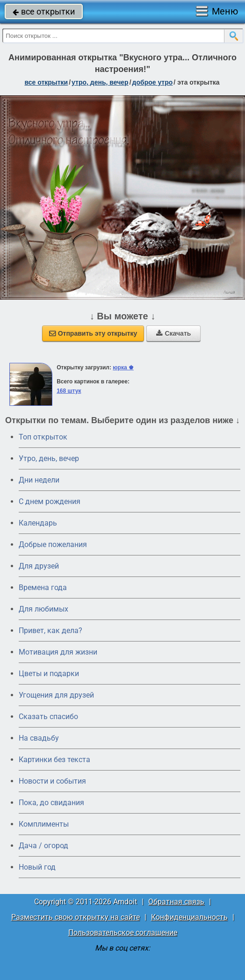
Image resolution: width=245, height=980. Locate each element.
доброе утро (153, 82)
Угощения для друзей (56, 695)
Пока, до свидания (51, 803)
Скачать (173, 333)
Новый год (37, 867)
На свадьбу (39, 738)
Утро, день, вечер (49, 458)
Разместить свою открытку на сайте (76, 917)
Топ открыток (43, 437)
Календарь (38, 523)
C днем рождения (50, 501)
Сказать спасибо (48, 717)
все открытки (44, 11)
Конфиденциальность (189, 917)
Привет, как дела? (50, 631)
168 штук (69, 391)
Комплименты (44, 824)
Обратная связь (176, 902)
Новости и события (52, 781)
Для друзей (39, 566)
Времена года (43, 587)
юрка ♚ (123, 367)
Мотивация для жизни (58, 652)
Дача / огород (43, 846)
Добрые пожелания (53, 544)
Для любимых (43, 609)
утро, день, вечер (100, 82)
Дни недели (39, 480)
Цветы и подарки (49, 674)
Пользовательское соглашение (123, 933)
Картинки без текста (54, 760)
